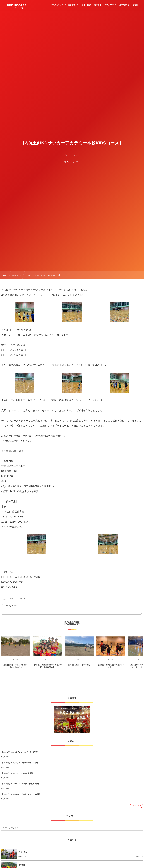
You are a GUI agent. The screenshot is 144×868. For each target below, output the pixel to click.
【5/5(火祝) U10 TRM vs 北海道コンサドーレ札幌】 (21, 794)
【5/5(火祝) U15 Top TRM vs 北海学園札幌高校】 (20, 784)
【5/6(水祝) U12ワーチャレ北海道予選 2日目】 (20, 763)
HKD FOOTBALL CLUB (19, 7)
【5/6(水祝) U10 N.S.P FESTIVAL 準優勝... (18, 773)
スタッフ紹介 (24, 852)
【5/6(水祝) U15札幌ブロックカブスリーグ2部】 (20, 752)
